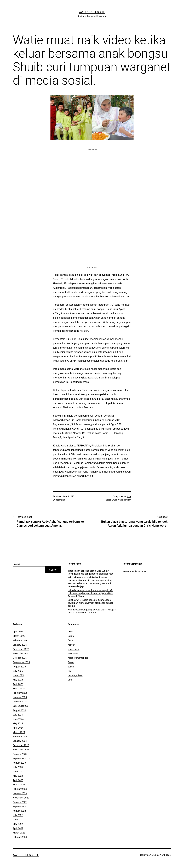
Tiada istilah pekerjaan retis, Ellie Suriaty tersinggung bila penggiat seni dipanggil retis (91, 572)
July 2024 (18, 715)
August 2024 (19, 710)
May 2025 (18, 680)
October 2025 (20, 658)
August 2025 (19, 667)
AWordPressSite (92, 12)
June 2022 (18, 819)
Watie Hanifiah (124, 500)
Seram (71, 662)
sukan (71, 667)
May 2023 (18, 776)
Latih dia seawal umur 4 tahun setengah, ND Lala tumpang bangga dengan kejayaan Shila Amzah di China (90, 593)
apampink (60, 500)
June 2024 (18, 719)
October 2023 (20, 754)
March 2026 (19, 636)
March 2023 (19, 785)
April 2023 (18, 780)
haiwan (71, 645)
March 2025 (19, 688)
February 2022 (20, 837)
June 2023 (18, 771)
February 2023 (20, 789)
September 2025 (21, 662)
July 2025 (18, 671)
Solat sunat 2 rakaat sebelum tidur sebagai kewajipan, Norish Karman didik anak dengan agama (91, 603)
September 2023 (21, 758)
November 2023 (21, 750)
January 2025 (20, 697)
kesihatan (73, 653)
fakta (70, 640)
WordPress (165, 855)
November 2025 (21, 653)
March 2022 (19, 833)
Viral (70, 680)
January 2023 (20, 793)
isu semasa (74, 649)
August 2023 (19, 763)
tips (70, 671)
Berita (71, 636)
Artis (129, 496)
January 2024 (20, 741)
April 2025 (18, 684)
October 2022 (20, 802)
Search (16, 564)
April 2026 (18, 632)
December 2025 (21, 649)
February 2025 (20, 693)
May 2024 (18, 723)
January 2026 (20, 645)
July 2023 (18, 767)
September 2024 (21, 706)
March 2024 (19, 732)
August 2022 (19, 811)
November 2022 (21, 798)
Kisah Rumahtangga (78, 658)
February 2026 (20, 640)
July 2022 (18, 815)
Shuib (114, 500)
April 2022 (18, 828)
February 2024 (20, 737)
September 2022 (21, 806)
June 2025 (18, 675)
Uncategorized (75, 675)
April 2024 (18, 728)
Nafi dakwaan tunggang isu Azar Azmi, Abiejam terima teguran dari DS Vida (92, 611)
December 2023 (21, 745)
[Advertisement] (92, 169)
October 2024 (20, 702)
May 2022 (18, 824)
